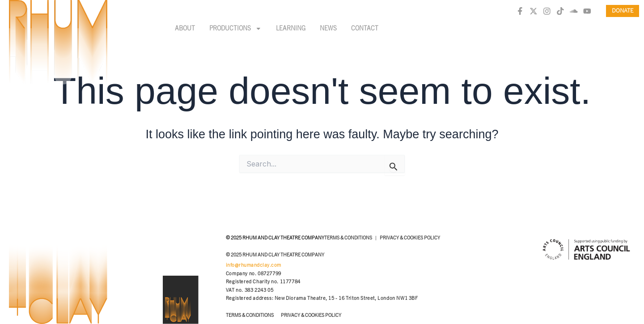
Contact (365, 29)
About (185, 29)
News (328, 29)
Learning (291, 29)
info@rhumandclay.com (254, 265)
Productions (235, 29)
